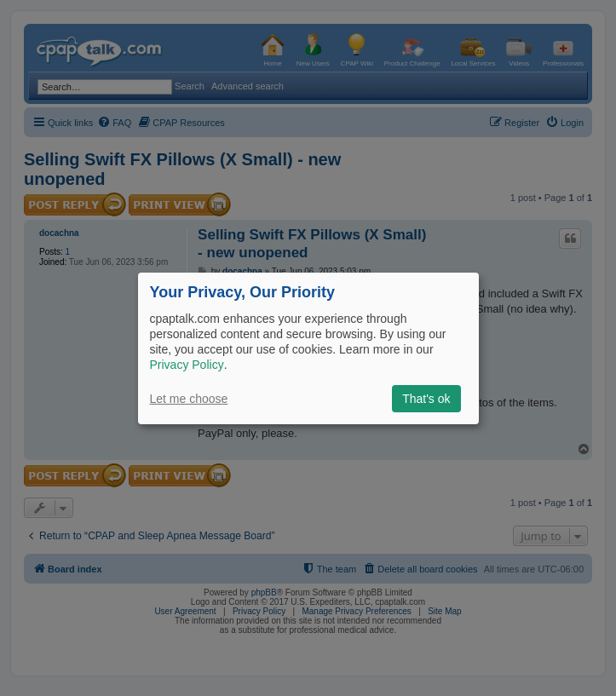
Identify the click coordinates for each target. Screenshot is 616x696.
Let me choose (189, 399)
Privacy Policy (187, 365)
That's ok (426, 399)
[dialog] (308, 348)
